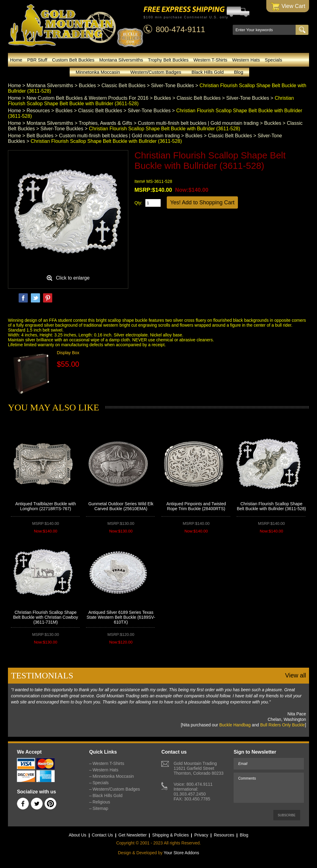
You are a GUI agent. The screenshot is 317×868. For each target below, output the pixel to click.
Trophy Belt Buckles (168, 60)
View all (295, 675)
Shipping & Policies (170, 835)
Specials (273, 60)
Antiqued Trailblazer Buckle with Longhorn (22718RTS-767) (46, 506)
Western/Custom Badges (156, 72)
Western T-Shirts (210, 60)
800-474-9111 (180, 29)
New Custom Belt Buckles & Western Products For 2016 (87, 98)
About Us (78, 835)
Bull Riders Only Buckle (282, 725)
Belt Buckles (40, 136)
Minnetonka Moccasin (98, 72)
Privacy (201, 835)
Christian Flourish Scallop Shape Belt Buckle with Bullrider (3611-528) (271, 506)
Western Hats (246, 60)
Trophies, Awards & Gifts (106, 123)
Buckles (87, 85)
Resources (38, 111)
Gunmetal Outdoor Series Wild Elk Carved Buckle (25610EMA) (121, 506)
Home (16, 60)
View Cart (288, 7)
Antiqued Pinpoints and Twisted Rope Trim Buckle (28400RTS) (196, 506)
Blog (239, 72)
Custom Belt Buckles (73, 60)
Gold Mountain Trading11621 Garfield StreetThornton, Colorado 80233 (198, 768)
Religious (101, 802)
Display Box (68, 353)
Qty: (138, 203)
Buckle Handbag (235, 725)
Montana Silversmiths (121, 60)
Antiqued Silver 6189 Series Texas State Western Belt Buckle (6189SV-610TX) (121, 617)
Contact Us (102, 835)
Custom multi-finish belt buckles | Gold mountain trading (198, 123)
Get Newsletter (133, 835)
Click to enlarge (73, 278)
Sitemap (100, 808)
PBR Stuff (37, 60)
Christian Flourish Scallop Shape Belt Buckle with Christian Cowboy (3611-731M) (46, 617)
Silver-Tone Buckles (173, 85)
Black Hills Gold (208, 72)
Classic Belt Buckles (123, 85)
